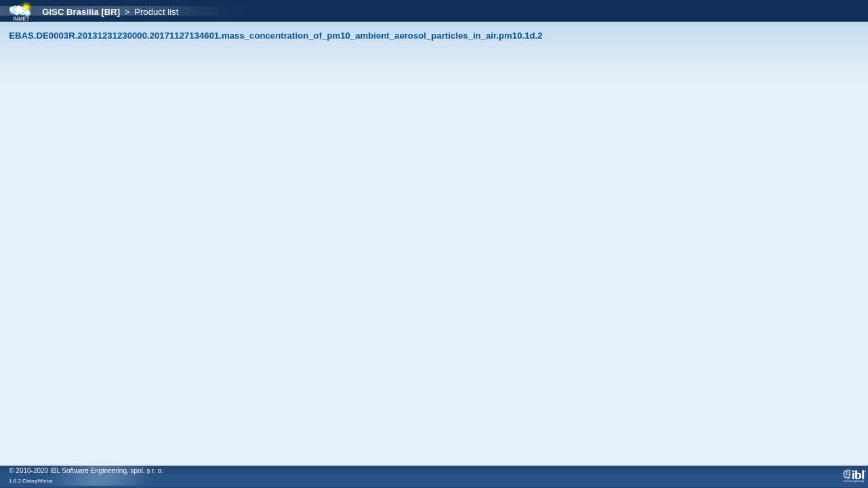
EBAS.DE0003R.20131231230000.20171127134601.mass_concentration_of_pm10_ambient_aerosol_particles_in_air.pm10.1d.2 (275, 36)
